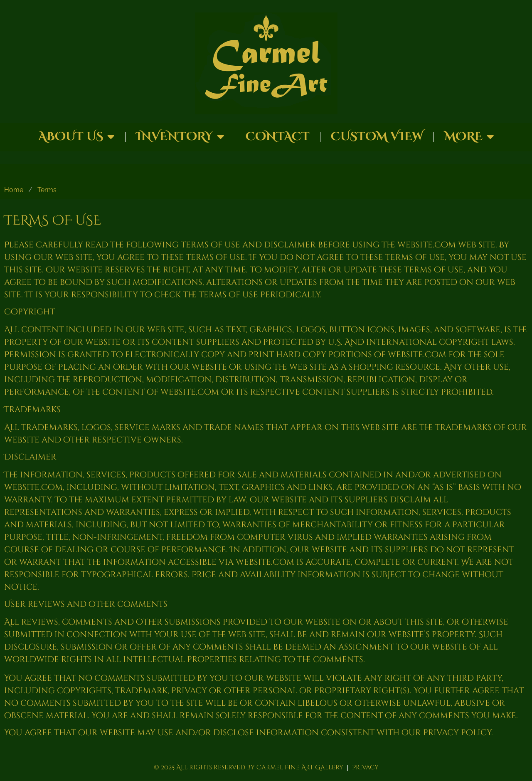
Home (14, 190)
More (469, 137)
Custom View (377, 137)
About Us (76, 137)
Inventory (180, 137)
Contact (278, 137)
